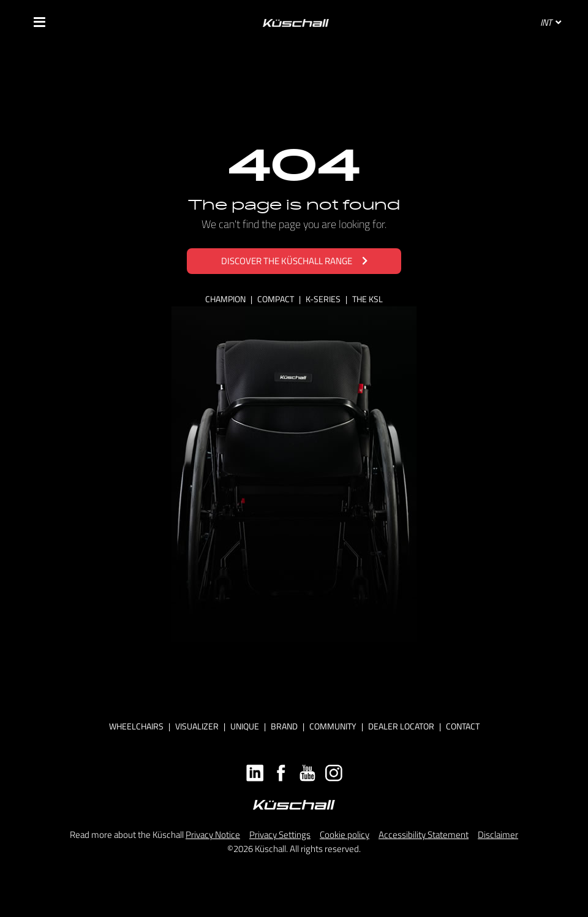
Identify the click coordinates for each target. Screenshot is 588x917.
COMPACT (277, 299)
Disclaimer (498, 835)
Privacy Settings (280, 835)
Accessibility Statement (424, 835)
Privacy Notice (213, 835)
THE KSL (367, 299)
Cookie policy (345, 835)
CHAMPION (226, 299)
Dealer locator (401, 726)
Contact (463, 726)
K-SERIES (324, 299)
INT (551, 22)
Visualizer (197, 726)
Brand (284, 726)
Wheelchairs (136, 726)
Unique (245, 726)
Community (333, 726)
